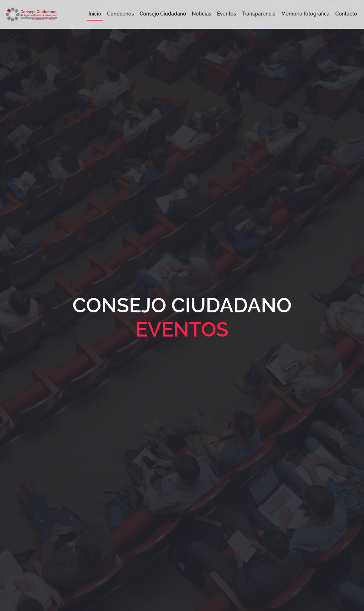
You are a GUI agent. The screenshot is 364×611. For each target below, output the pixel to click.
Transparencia (259, 14)
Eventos (226, 14)
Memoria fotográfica (306, 14)
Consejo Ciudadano (163, 14)
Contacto (346, 14)
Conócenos (121, 14)
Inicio (95, 14)
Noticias (201, 14)
